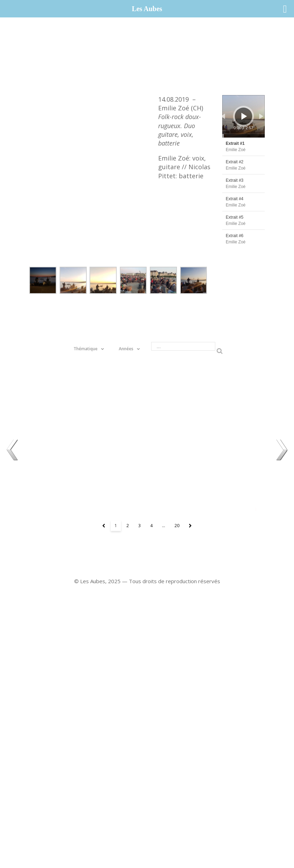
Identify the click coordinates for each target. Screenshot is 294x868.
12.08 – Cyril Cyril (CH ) (220, 476)
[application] (243, 116)
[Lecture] (244, 116)
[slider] (243, 136)
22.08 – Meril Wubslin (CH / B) (147, 402)
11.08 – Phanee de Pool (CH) (73, 402)
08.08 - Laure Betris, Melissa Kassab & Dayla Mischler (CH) (220, 402)
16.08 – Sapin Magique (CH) (147, 476)
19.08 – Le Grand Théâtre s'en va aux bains (73, 476)
